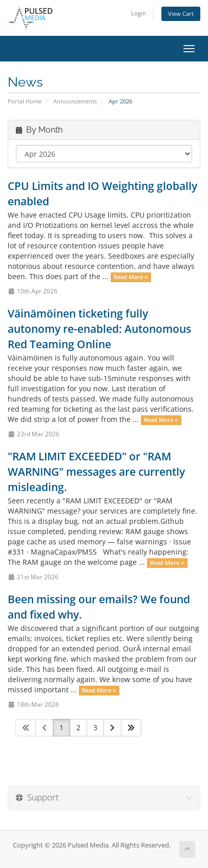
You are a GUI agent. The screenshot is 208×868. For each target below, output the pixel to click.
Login (139, 13)
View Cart (181, 14)
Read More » (131, 277)
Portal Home (25, 101)
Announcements (75, 101)
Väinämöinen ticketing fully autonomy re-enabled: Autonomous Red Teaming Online (99, 329)
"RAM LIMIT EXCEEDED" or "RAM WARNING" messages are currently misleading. (96, 472)
